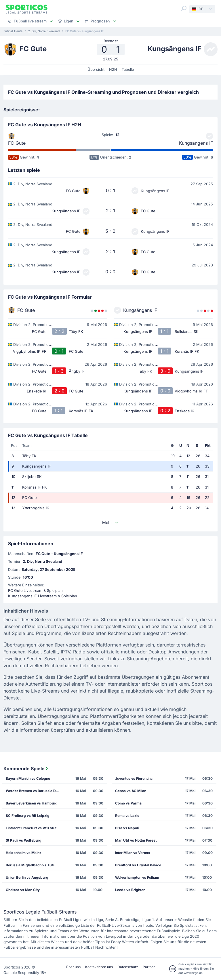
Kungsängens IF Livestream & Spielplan (43, 596)
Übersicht (96, 69)
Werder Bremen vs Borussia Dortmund (35, 791)
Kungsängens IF (196, 143)
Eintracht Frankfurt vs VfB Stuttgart (35, 828)
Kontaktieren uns (99, 967)
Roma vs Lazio (127, 816)
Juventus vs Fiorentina (134, 778)
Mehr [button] (110, 522)
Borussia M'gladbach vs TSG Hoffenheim (35, 865)
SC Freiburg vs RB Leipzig (28, 816)
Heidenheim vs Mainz (24, 853)
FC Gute (17, 143)
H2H (113, 69)
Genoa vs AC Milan (131, 791)
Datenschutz (128, 967)
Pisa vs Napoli (127, 828)
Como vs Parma (128, 803)
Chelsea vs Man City (23, 890)
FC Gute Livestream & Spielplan (35, 591)
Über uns (73, 967)
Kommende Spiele (26, 769)
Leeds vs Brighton (130, 890)
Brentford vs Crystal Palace (138, 865)
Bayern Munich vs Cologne (28, 778)
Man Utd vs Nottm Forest (136, 840)
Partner (149, 967)
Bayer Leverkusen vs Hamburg (32, 803)
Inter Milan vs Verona (133, 853)
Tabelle (128, 69)
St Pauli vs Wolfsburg (24, 840)
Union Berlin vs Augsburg (27, 877)
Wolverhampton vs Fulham (137, 877)
